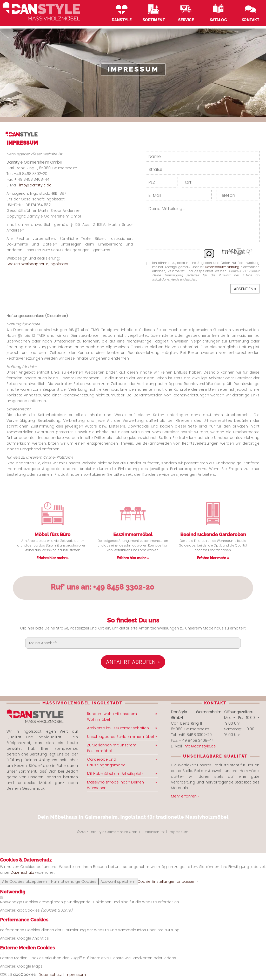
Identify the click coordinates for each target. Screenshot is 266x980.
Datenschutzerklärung (222, 267)
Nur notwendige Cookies (74, 881)
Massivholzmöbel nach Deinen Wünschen (115, 785)
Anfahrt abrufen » (133, 662)
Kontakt (251, 20)
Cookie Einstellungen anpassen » (168, 881)
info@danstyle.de (35, 185)
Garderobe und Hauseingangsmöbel (107, 762)
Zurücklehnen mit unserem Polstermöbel (112, 748)
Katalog (218, 20)
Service (186, 20)
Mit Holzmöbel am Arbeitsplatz (115, 774)
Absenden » (245, 289)
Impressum (179, 832)
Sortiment (154, 20)
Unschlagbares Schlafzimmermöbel (120, 737)
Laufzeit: (50, 910)
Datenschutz (154, 832)
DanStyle (122, 20)
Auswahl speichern (118, 881)
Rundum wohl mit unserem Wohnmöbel (112, 717)
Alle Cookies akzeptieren (25, 881)
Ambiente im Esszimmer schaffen (118, 728)
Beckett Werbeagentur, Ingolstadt (38, 264)
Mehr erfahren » (185, 796)
